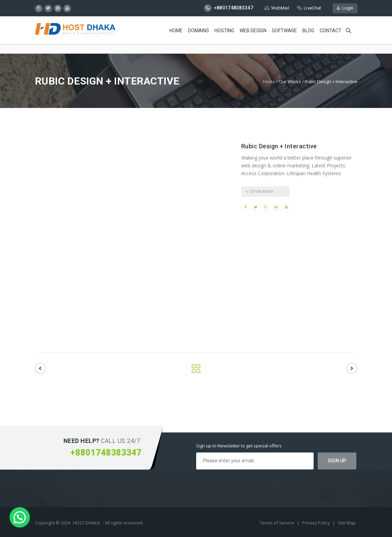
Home (176, 31)
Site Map (347, 523)
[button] (20, 517)
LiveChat (309, 8)
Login (345, 8)
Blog (308, 31)
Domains (199, 31)
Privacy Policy (316, 523)
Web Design (253, 31)
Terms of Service (277, 523)
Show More (259, 191)
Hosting (224, 31)
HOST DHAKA (86, 523)
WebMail (277, 8)
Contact (331, 31)
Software (284, 31)
